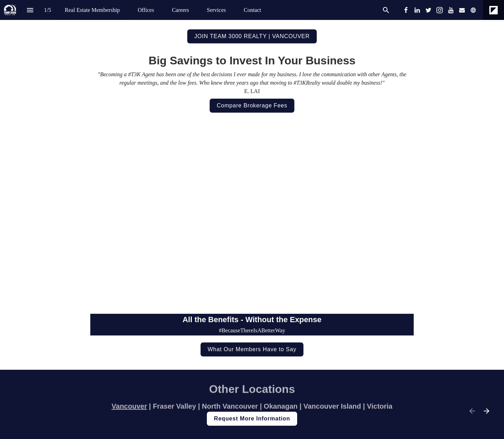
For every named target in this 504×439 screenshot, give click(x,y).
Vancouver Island (332, 408)
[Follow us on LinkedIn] (417, 10)
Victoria (380, 408)
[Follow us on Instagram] (440, 10)
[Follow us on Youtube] (451, 10)
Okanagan (282, 408)
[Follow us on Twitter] (428, 10)
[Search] (386, 10)
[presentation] (252, 27)
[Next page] (486, 411)
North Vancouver (231, 408)
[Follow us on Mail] (462, 10)
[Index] (30, 10)
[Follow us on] (473, 10)
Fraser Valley (174, 408)
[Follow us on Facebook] (406, 10)
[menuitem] (92, 10)
